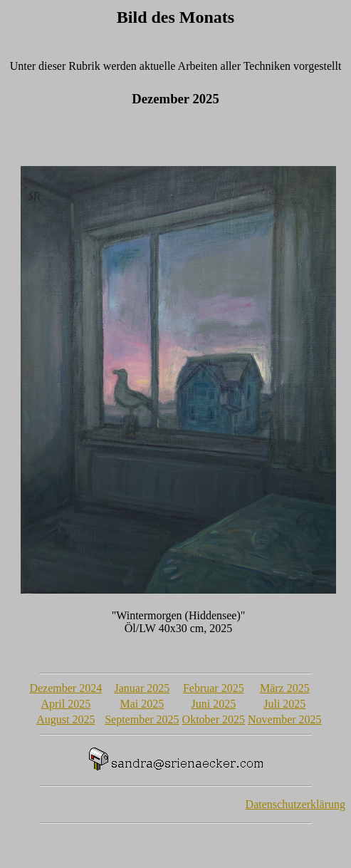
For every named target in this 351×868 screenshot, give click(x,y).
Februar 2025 (214, 688)
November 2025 (285, 719)
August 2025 (66, 719)
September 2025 (142, 719)
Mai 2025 (142, 704)
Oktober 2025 (214, 719)
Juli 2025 (284, 704)
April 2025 (66, 704)
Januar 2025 (142, 688)
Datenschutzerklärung (295, 804)
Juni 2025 (213, 704)
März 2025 (285, 688)
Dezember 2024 (66, 688)
